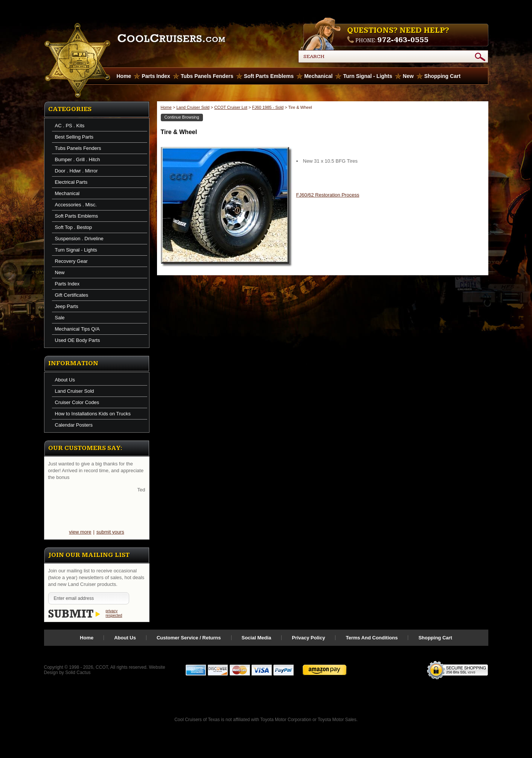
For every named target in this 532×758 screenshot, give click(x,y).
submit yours (110, 532)
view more (80, 532)
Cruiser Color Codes (77, 402)
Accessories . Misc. (76, 205)
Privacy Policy (308, 638)
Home (166, 107)
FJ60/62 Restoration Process (328, 195)
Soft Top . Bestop (74, 227)
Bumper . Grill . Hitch (78, 159)
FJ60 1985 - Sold (268, 107)
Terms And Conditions (372, 638)
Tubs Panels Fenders (207, 76)
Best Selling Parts (74, 137)
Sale (60, 318)
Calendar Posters (74, 425)
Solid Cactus (78, 673)
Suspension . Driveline (79, 239)
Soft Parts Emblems (269, 76)
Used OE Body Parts (78, 340)
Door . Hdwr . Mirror (76, 171)
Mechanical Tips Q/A (77, 329)
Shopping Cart (442, 76)
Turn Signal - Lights (367, 76)
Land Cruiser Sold (75, 391)
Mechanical (318, 76)
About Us (65, 380)
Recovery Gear (71, 261)
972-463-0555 (403, 40)
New (408, 76)
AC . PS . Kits (70, 126)
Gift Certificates (72, 295)
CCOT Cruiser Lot (231, 107)
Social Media (257, 638)
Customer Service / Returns (189, 638)
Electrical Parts (71, 182)
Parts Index (156, 76)
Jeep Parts (67, 306)
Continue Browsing (182, 117)
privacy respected (114, 613)
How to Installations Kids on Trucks (93, 414)
